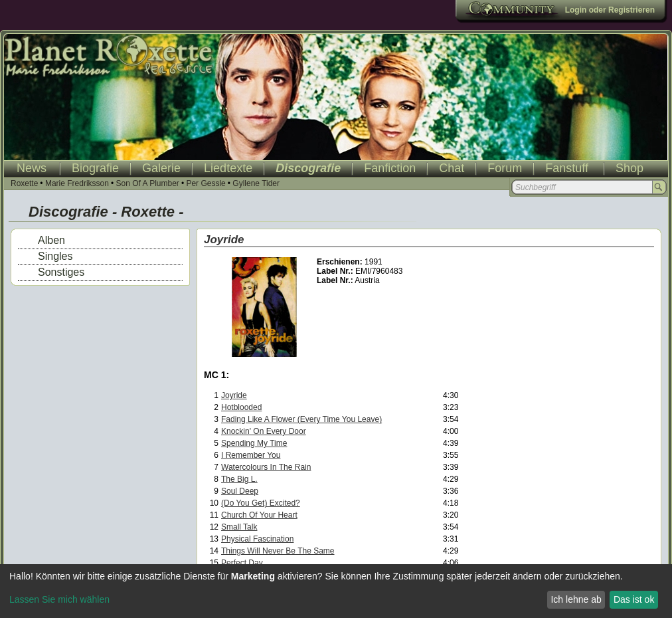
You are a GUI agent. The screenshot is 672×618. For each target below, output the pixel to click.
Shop (630, 168)
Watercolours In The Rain (266, 467)
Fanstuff (567, 168)
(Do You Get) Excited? (261, 503)
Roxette (24, 183)
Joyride (234, 395)
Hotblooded (241, 407)
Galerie (161, 168)
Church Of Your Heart (259, 515)
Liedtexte (228, 168)
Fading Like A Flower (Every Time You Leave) (301, 419)
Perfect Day (242, 563)
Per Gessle (206, 183)
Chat (452, 168)
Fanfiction (390, 168)
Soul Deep (240, 491)
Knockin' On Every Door (264, 431)
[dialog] (336, 591)
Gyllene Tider (256, 183)
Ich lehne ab (576, 599)
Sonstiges (61, 272)
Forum (505, 168)
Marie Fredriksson (77, 183)
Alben (51, 240)
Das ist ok (634, 599)
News (32, 168)
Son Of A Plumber (147, 183)
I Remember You (251, 455)
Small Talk (239, 527)
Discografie (308, 168)
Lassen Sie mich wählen (59, 599)
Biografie (95, 168)
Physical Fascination (257, 539)
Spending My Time (254, 443)
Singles (55, 256)
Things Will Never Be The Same (278, 551)
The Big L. (239, 479)
